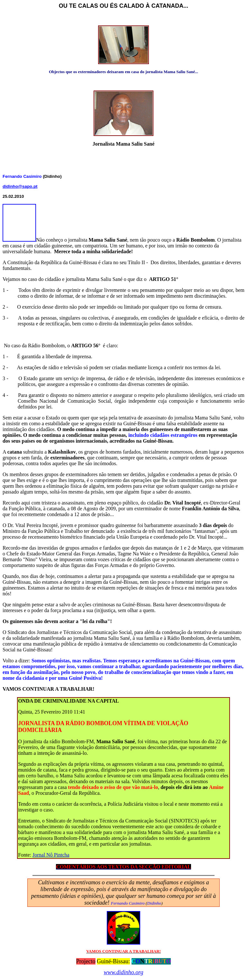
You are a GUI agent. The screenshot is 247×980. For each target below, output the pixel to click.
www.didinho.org (123, 972)
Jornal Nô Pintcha (51, 855)
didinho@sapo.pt (20, 186)
